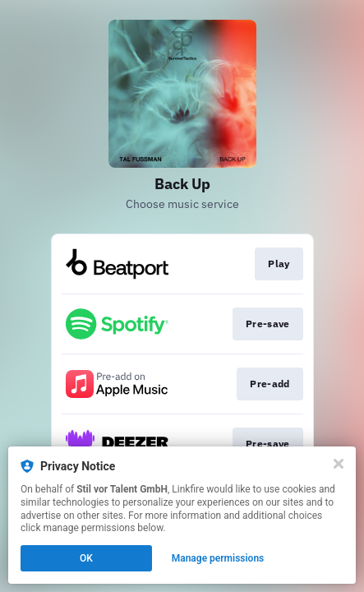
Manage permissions (218, 558)
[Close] (339, 464)
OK (86, 558)
